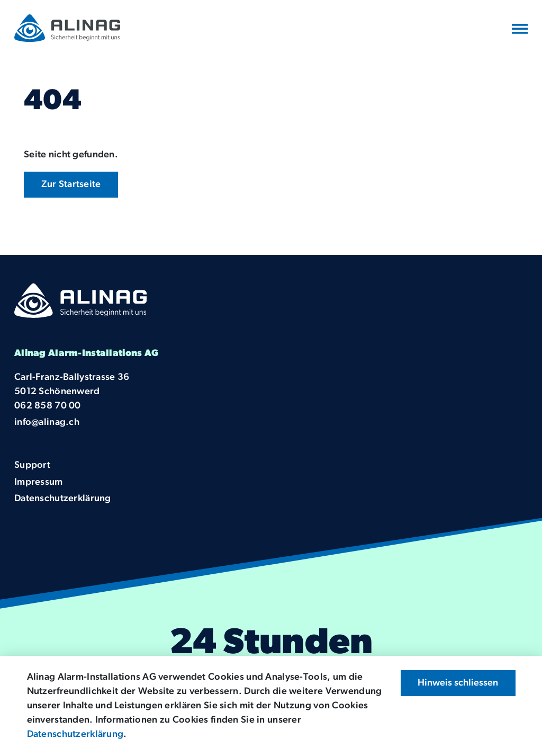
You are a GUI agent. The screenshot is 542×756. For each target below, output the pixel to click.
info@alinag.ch (47, 423)
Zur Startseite (71, 185)
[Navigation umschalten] (520, 29)
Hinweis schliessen (458, 683)
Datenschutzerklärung (75, 735)
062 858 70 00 (48, 406)
